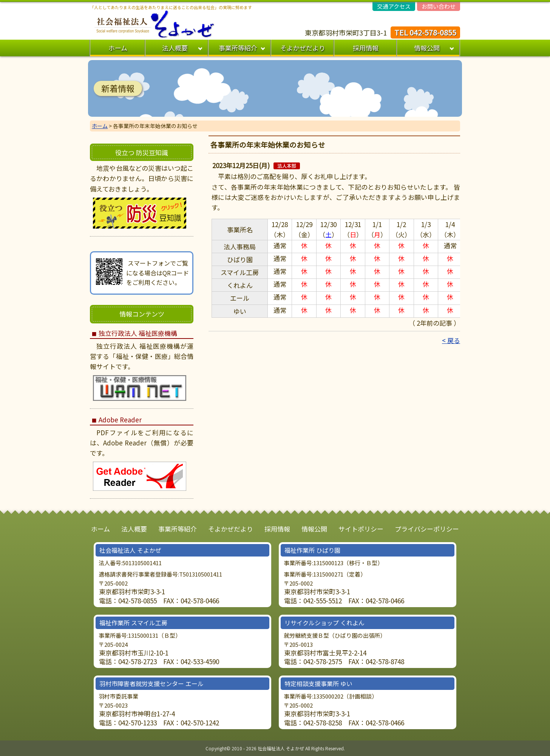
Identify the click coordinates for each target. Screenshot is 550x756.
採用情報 (366, 48)
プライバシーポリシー (427, 529)
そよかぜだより (303, 48)
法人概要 (175, 48)
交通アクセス (394, 6)
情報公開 (427, 48)
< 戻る (451, 340)
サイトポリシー (361, 529)
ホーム (118, 48)
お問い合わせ (439, 6)
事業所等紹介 (238, 48)
